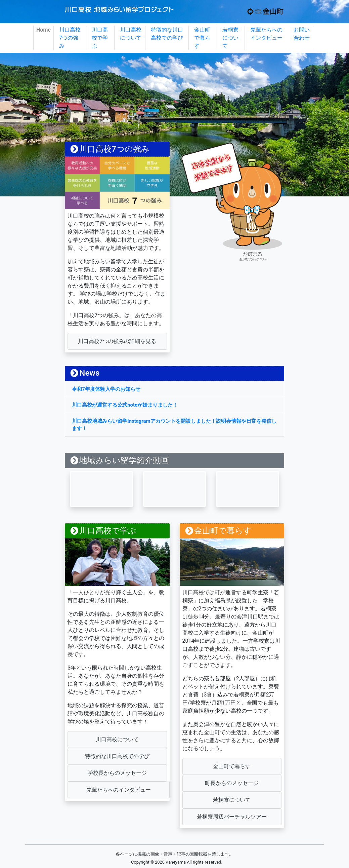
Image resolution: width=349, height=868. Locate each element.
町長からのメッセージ (232, 783)
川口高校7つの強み (70, 38)
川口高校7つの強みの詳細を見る (117, 341)
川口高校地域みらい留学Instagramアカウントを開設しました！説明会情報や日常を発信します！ (174, 425)
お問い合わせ (302, 34)
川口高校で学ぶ (100, 38)
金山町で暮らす (202, 38)
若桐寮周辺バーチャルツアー (232, 817)
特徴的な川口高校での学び (167, 34)
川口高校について (131, 34)
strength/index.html (117, 149)
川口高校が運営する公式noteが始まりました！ (125, 405)
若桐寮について (230, 38)
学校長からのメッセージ (117, 773)
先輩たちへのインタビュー (266, 34)
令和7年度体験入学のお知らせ (106, 389)
